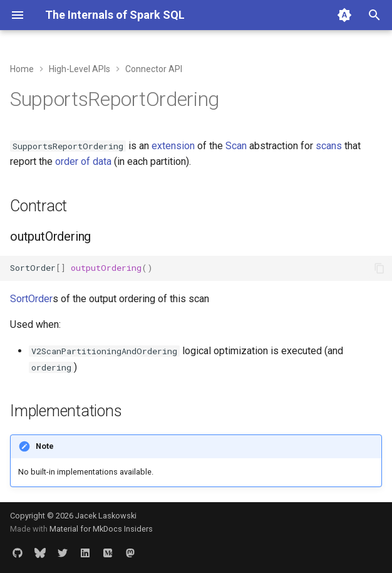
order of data (83, 161)
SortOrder (31, 299)
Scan (236, 146)
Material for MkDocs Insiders (101, 529)
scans (329, 146)
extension (173, 146)
